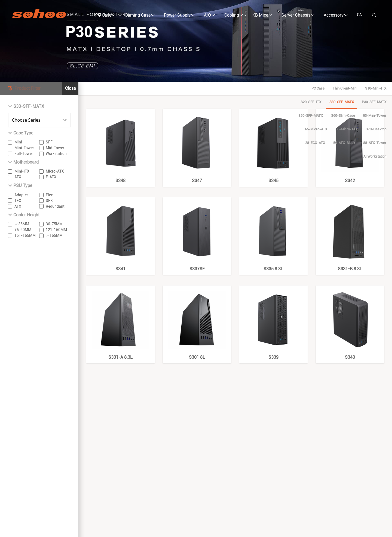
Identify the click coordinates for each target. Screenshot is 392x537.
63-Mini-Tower (309, 88)
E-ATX (51, 177)
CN (360, 15)
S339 (274, 323)
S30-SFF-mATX (180, 88)
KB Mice (262, 15)
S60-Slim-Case (277, 88)
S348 (121, 146)
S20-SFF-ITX (149, 88)
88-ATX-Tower (339, 102)
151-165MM (25, 235)
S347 (197, 146)
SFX (49, 201)
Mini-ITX (22, 171)
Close (70, 88)
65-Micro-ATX (340, 88)
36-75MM (54, 224)
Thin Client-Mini (89, 88)
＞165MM (54, 235)
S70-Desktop (251, 102)
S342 (350, 146)
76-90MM (23, 230)
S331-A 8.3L (121, 323)
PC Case (105, 15)
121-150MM (56, 230)
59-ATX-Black (308, 102)
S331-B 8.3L (350, 234)
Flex (49, 195)
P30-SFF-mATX (212, 88)
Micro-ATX (55, 171)
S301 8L (197, 323)
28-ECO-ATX (279, 102)
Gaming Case (140, 15)
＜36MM (22, 224)
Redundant (55, 206)
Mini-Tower (24, 148)
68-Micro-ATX (370, 88)
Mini (18, 142)
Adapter (21, 195)
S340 (350, 323)
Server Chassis (298, 15)
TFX (18, 201)
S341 (121, 234)
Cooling (234, 15)
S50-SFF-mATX (245, 88)
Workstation (56, 154)
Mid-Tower (55, 148)
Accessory (336, 15)
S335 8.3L (274, 234)
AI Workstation (370, 102)
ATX (18, 177)
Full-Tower (24, 154)
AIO (210, 15)
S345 (274, 146)
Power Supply (179, 15)
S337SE (197, 234)
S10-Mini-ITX (120, 88)
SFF (49, 142)
